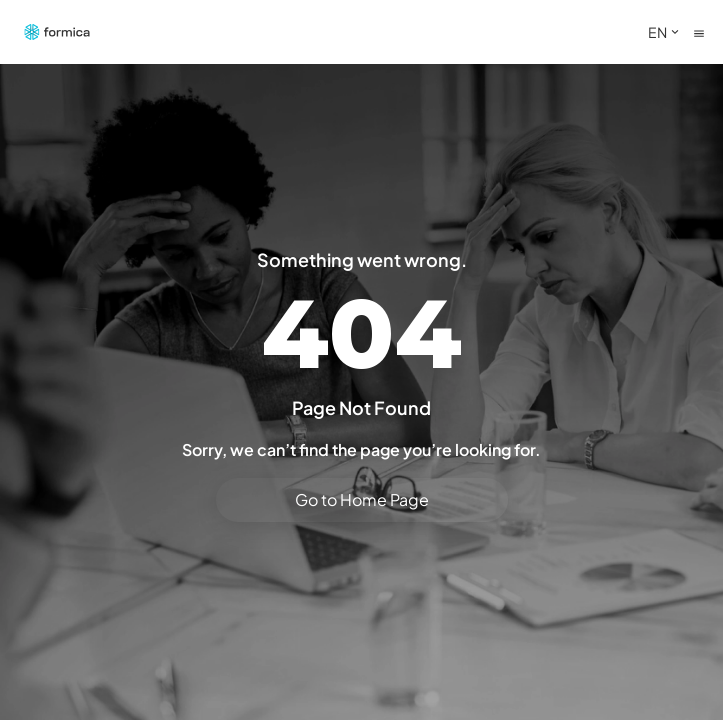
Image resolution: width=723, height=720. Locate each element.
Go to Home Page (362, 499)
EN (665, 32)
